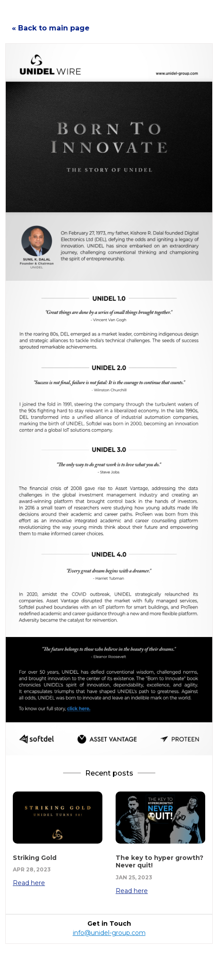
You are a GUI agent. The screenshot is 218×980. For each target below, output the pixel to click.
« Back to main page (51, 28)
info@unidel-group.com (109, 933)
